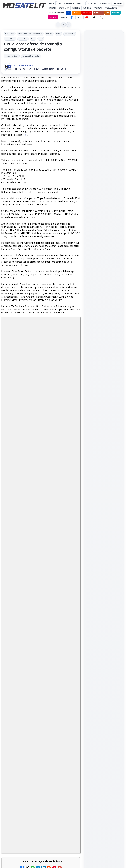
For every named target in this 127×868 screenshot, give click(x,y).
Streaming (117, 3)
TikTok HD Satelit (104, 373)
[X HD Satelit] (101, 17)
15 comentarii (12, 56)
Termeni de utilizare (104, 462)
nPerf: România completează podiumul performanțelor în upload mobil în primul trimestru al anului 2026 (103, 136)
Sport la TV (64, 8)
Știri (59, 3)
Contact (63, 17)
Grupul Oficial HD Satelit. (42, 833)
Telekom (53, 17)
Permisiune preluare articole (104, 453)
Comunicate (69, 3)
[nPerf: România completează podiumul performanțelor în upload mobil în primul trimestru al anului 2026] (104, 154)
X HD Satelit (104, 381)
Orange (76, 13)
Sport (49, 34)
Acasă (52, 3)
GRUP (79, 17)
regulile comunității (44, 826)
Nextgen (116, 13)
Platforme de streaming (30, 34)
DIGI (68, 13)
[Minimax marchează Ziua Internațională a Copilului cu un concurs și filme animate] (104, 115)
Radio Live (98, 8)
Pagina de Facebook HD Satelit (104, 340)
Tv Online (87, 8)
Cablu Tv (81, 3)
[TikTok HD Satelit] (94, 17)
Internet (10, 34)
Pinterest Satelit (104, 388)
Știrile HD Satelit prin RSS (104, 397)
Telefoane (70, 34)
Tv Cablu (23, 39)
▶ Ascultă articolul (31, 56)
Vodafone (87, 13)
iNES (107, 13)
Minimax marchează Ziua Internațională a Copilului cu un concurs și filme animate (104, 98)
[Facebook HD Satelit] (72, 17)
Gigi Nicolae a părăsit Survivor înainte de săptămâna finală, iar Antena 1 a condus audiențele (102, 59)
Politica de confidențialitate (104, 470)
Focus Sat (98, 13)
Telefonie (76, 8)
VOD (41, 39)
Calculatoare (111, 8)
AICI (25, 135)
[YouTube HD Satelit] (87, 17)
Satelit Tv (92, 3)
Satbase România (57, 13)
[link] (104, 69)
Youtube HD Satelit (104, 366)
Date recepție (105, 3)
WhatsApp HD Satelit (104, 359)
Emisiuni (53, 8)
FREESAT (99, 422)
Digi (90, 422)
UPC (33, 39)
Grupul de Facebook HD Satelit (104, 350)
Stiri (58, 34)
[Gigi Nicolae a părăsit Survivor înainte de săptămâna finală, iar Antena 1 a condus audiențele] (104, 78)
